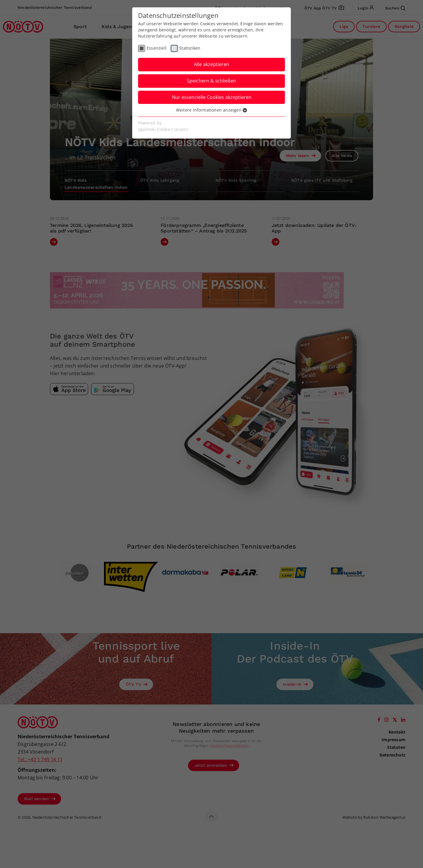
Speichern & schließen (211, 81)
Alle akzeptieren (211, 64)
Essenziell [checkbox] (157, 48)
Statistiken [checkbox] (190, 48)
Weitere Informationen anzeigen (211, 110)
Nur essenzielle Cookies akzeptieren (212, 97)
